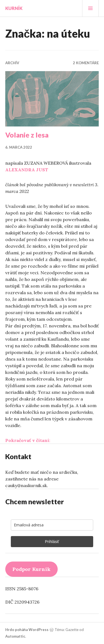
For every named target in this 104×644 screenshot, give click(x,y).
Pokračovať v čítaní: (28, 440)
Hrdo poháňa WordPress (27, 630)
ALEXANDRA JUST (27, 170)
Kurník (14, 8)
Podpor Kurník (31, 569)
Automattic (15, 636)
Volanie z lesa (27, 135)
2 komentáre (86, 63)
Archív (12, 63)
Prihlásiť (52, 542)
